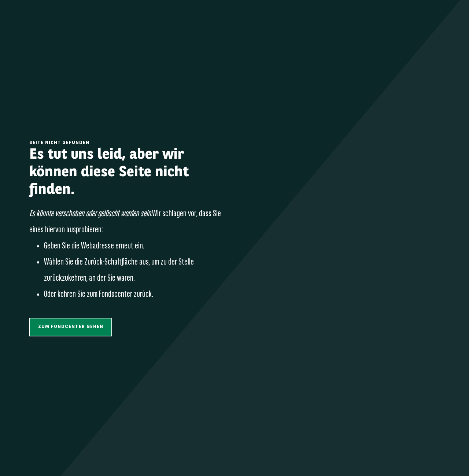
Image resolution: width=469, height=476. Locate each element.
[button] (71, 327)
